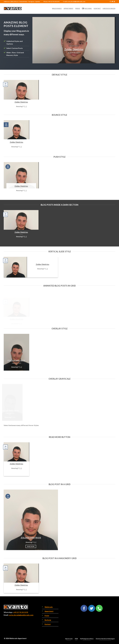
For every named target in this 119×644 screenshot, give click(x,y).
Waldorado (57, 8)
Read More (16, 472)
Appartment (69, 8)
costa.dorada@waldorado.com (21, 615)
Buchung (87, 8)
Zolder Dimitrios (21, 102)
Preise (78, 8)
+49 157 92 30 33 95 (21, 612)
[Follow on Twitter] (112, 2)
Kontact (48, 624)
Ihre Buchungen (109, 8)
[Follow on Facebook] (110, 2)
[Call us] (99, 608)
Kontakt (97, 8)
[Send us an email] (114, 2)
